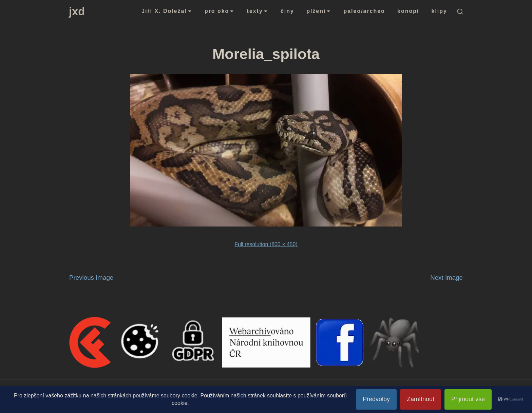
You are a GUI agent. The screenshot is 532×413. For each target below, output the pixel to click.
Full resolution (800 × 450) (266, 244)
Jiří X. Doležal (167, 11)
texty (258, 11)
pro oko (220, 11)
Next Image (446, 278)
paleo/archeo (364, 11)
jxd (77, 11)
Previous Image (91, 278)
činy (287, 11)
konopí (408, 11)
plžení (319, 11)
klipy (439, 11)
